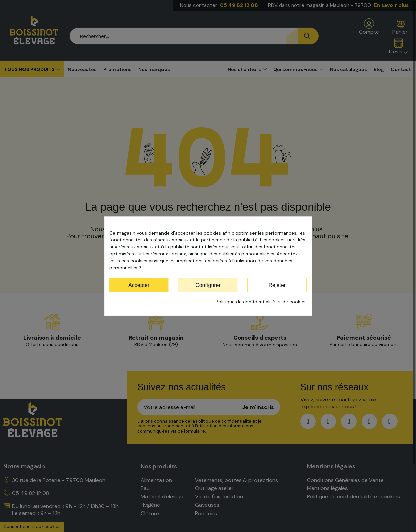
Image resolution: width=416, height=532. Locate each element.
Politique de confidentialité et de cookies (261, 302)
